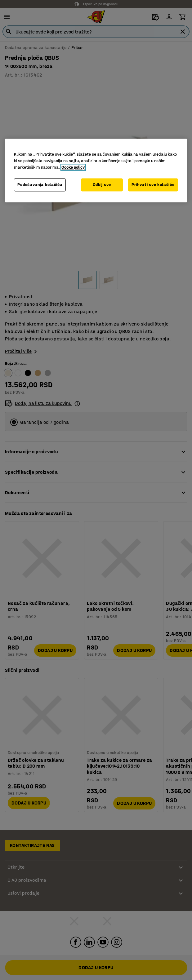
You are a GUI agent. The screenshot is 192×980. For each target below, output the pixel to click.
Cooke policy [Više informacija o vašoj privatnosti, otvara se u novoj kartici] (73, 168)
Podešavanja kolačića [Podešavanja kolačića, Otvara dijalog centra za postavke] (40, 185)
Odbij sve (102, 185)
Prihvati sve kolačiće (153, 185)
